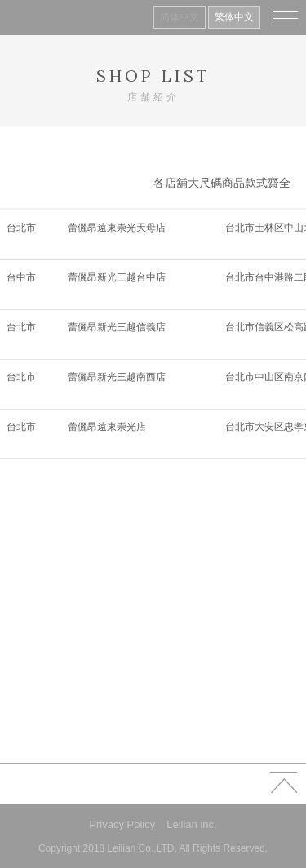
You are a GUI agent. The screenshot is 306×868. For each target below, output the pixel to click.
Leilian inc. (191, 824)
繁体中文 (234, 17)
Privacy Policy (122, 824)
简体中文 (180, 17)
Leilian (38, 18)
